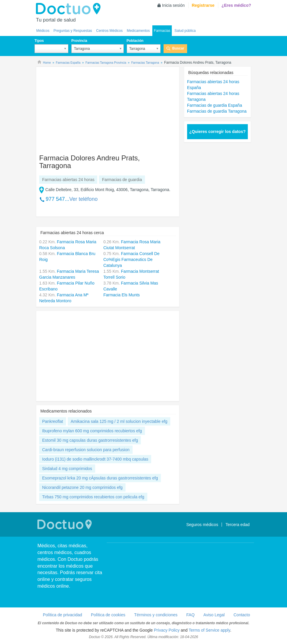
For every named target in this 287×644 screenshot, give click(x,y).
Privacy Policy (167, 630)
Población (135, 41)
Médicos (43, 31)
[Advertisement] (84, 108)
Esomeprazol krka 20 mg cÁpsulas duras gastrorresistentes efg (100, 478)
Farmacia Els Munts (122, 295)
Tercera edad (237, 525)
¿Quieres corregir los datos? (217, 132)
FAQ (190, 615)
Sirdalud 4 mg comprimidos (67, 469)
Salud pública (185, 31)
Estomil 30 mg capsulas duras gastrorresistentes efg (90, 440)
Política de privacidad (62, 615)
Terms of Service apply (209, 630)
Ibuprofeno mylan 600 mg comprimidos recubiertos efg (92, 431)
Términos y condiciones (156, 615)
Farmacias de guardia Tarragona (217, 111)
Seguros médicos (202, 525)
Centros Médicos (109, 31)
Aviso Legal (214, 615)
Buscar (178, 48)
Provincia (79, 41)
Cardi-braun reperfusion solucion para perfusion (86, 450)
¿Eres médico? (236, 5)
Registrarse (203, 5)
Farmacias (162, 31)
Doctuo (70, 9)
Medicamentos (138, 31)
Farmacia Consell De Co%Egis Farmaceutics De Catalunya (132, 259)
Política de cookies (108, 615)
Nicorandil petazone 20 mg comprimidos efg (82, 487)
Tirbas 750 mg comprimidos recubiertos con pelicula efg (93, 497)
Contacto (242, 615)
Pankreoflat (53, 421)
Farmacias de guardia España (215, 105)
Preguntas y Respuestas (73, 31)
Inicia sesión (173, 5)
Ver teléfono (83, 199)
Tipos (39, 41)
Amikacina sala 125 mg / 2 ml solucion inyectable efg (119, 421)
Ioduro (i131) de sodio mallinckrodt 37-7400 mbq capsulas (95, 459)
